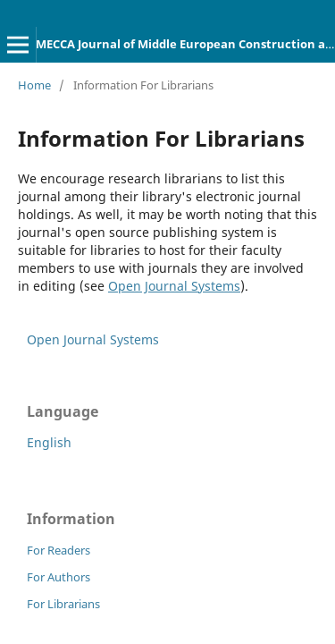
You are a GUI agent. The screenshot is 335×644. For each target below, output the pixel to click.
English (49, 442)
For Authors (59, 577)
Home (34, 85)
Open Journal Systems (174, 286)
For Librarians (63, 604)
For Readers (59, 550)
